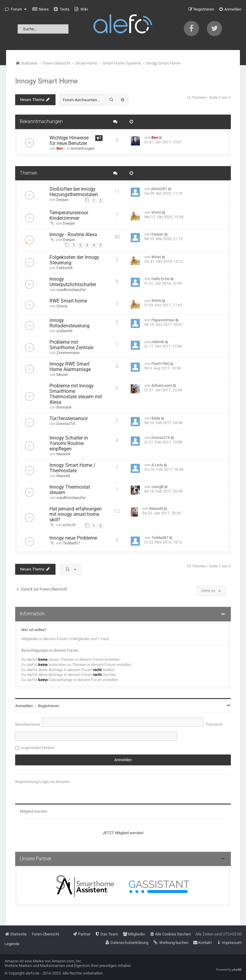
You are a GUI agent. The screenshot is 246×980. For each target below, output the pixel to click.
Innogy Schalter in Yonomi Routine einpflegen (69, 443)
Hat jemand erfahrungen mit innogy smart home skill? (76, 514)
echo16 (69, 525)
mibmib (158, 342)
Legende (12, 944)
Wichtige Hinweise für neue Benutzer (69, 141)
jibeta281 (159, 189)
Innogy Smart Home (46, 81)
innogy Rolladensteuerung (69, 323)
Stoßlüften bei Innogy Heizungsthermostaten (74, 192)
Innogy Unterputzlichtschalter (73, 282)
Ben (60, 148)
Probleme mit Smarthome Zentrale (71, 345)
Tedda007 (71, 543)
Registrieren (49, 706)
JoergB (157, 487)
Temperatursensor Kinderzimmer (69, 216)
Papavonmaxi (163, 320)
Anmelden (24, 706)
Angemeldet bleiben (38, 748)
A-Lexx (157, 465)
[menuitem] (41, 9)
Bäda (156, 418)
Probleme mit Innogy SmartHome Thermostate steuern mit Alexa (76, 394)
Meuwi (62, 375)
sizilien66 (64, 331)
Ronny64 (64, 407)
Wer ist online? (34, 630)
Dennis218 (66, 424)
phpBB (237, 970)
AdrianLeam (162, 385)
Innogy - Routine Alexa (73, 235)
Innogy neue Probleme (73, 538)
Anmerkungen (83, 148)
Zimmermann (68, 353)
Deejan (62, 200)
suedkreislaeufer (71, 290)
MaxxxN (63, 454)
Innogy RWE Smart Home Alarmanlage (70, 367)
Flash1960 (160, 364)
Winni (156, 212)
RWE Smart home (68, 301)
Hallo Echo (160, 279)
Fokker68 (64, 268)
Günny (62, 306)
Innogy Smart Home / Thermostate (72, 468)
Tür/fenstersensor (69, 419)
